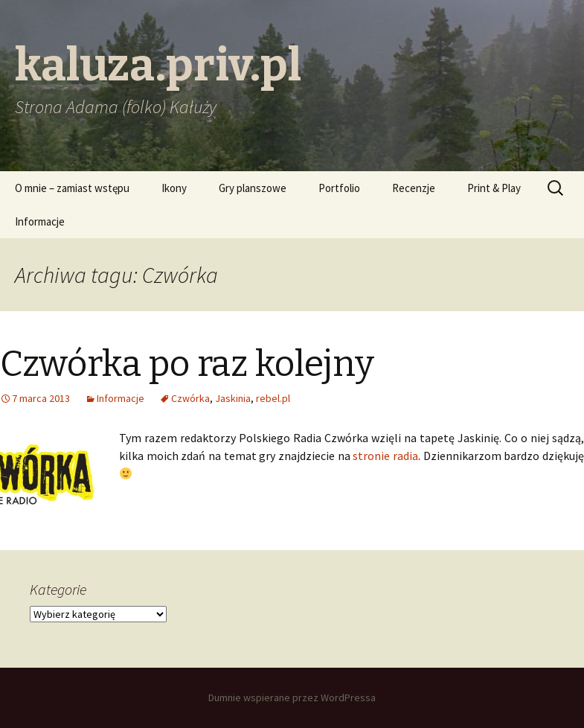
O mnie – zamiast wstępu (72, 188)
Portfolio (339, 188)
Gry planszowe (253, 188)
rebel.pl (273, 398)
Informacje (40, 221)
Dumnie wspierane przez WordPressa (292, 697)
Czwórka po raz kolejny (187, 364)
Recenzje (414, 188)
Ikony (174, 188)
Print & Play (494, 188)
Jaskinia (233, 398)
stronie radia (385, 456)
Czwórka (190, 398)
